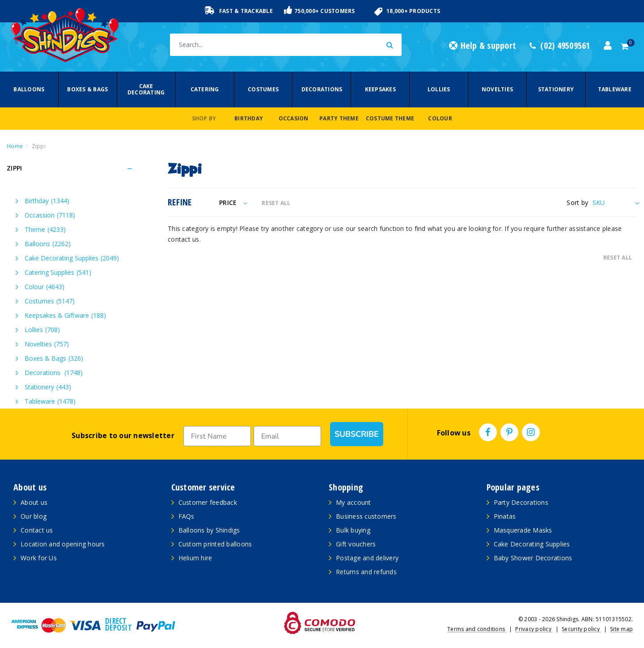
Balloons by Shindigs (209, 530)
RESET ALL (276, 203)
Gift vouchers (356, 544)
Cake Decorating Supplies (72, 258)
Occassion (50, 215)
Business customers (366, 516)
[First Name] (216, 436)
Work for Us (39, 558)
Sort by (577, 202)
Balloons (29, 89)
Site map (621, 629)
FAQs (186, 516)
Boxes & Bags (87, 89)
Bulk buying (353, 530)
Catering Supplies (58, 272)
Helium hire (195, 558)
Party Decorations (521, 502)
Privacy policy (534, 629)
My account (354, 502)
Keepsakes (380, 89)
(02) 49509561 (560, 46)
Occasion (294, 118)
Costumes (263, 89)
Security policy (581, 629)
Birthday (249, 118)
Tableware (615, 89)
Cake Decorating (146, 89)
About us (34, 502)
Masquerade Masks (523, 530)
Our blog (34, 516)
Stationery (556, 89)
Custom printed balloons (215, 544)
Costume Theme (390, 118)
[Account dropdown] (608, 46)
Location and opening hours (63, 544)
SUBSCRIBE (355, 434)
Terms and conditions (477, 629)
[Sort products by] (615, 202)
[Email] (285, 436)
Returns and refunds (366, 572)
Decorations (322, 89)
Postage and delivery (367, 558)
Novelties (497, 89)
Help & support (483, 46)
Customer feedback (208, 502)
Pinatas (505, 516)
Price (233, 202)
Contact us (37, 530)
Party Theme (339, 118)
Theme (45, 229)
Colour (440, 118)
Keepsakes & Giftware (65, 315)
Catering (205, 89)
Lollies (439, 89)
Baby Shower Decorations (533, 558)
